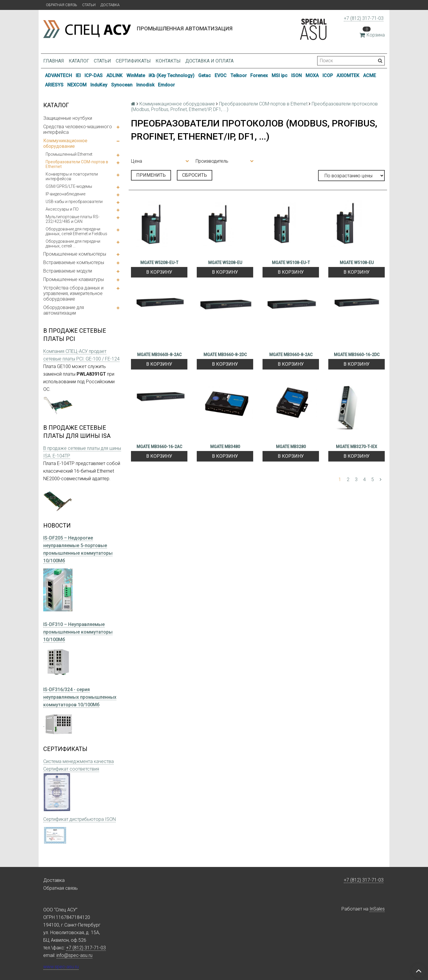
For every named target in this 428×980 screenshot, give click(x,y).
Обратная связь (62, 5)
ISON (296, 76)
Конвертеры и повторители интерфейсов (72, 176)
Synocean (122, 85)
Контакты (168, 61)
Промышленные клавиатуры (74, 279)
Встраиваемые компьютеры (74, 262)
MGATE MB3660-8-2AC (291, 355)
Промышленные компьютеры (75, 254)
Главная (54, 61)
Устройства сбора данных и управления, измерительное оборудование (73, 293)
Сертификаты (133, 61)
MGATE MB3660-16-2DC (357, 355)
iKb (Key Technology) (171, 76)
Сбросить (195, 175)
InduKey (99, 85)
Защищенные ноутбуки (68, 118)
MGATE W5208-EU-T (159, 263)
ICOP (328, 76)
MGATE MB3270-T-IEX (357, 447)
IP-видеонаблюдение (65, 194)
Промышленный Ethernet (69, 154)
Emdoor (166, 85)
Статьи (89, 5)
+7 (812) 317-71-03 (364, 18)
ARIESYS (54, 85)
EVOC (221, 76)
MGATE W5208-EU (225, 263)
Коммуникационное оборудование (65, 143)
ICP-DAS (94, 76)
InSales (377, 909)
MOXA (312, 76)
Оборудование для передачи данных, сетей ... (73, 244)
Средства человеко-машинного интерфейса (78, 129)
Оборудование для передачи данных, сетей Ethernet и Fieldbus (76, 231)
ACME (370, 76)
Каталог (79, 61)
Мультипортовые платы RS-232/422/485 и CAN (73, 219)
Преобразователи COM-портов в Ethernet (77, 164)
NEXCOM (77, 85)
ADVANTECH (58, 76)
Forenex (259, 76)
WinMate (136, 76)
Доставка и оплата (209, 61)
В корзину (159, 272)
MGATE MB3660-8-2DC (225, 355)
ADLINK (114, 76)
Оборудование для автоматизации (64, 310)
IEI (78, 76)
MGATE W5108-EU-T (291, 263)
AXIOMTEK (348, 76)
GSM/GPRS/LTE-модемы (69, 186)
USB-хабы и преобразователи (74, 202)
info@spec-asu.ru (74, 955)
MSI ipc (279, 76)
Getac (204, 76)
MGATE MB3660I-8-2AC (159, 355)
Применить (151, 175)
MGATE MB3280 (291, 447)
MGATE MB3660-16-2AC (159, 447)
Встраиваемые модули (68, 271)
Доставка (110, 5)
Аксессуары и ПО (62, 209)
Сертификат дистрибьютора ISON (80, 819)
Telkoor (239, 76)
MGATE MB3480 (225, 447)
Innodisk (145, 85)
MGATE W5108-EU (357, 263)
